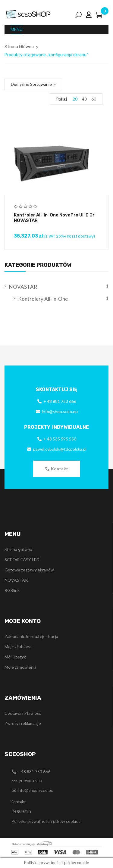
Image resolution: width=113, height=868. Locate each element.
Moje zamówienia (20, 667)
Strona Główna (19, 47)
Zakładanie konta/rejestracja (31, 636)
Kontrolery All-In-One (43, 299)
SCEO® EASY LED (22, 560)
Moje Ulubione (18, 647)
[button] (57, 469)
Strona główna (18, 549)
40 (84, 99)
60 (94, 99)
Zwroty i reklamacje (23, 723)
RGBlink (12, 590)
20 (75, 99)
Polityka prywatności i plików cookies (46, 821)
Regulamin (21, 811)
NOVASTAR (23, 287)
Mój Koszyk (15, 657)
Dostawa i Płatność (23, 713)
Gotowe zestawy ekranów (29, 570)
